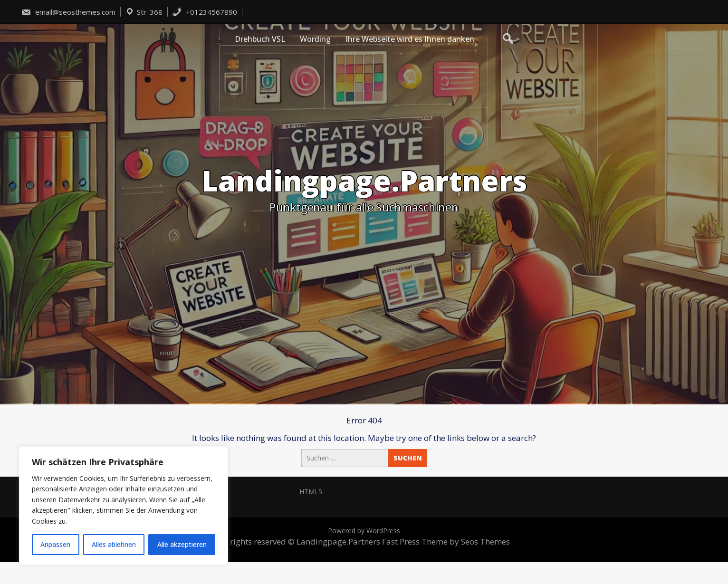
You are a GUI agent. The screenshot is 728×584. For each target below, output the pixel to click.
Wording (315, 39)
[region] (124, 506)
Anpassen (55, 544)
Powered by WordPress (364, 531)
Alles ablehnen (114, 544)
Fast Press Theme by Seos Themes (446, 541)
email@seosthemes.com (68, 12)
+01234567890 (205, 12)
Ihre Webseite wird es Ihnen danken (410, 39)
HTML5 (311, 492)
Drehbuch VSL (260, 39)
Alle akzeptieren (182, 544)
